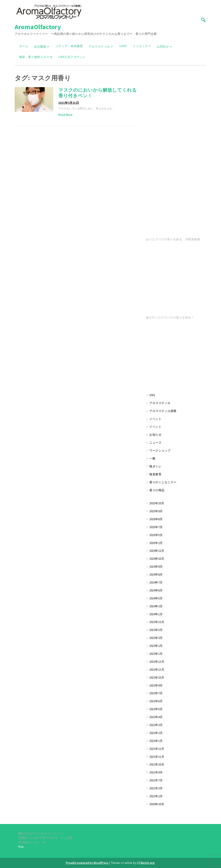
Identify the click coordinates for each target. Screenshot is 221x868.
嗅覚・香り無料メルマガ (36, 57)
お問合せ (163, 47)
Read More (66, 115)
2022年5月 (156, 709)
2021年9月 (156, 772)
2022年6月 (156, 701)
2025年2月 (156, 543)
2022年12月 (157, 662)
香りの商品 (157, 490)
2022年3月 (156, 725)
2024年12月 (157, 551)
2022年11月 (157, 670)
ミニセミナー (142, 46)
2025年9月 (156, 511)
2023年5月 (156, 630)
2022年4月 (156, 717)
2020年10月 (157, 804)
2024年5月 (156, 598)
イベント (155, 419)
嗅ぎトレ (155, 466)
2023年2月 (156, 646)
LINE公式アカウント (72, 57)
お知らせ (155, 435)
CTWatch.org (146, 863)
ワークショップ (160, 450)
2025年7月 (156, 527)
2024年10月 (157, 559)
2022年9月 (156, 685)
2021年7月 (156, 780)
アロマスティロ (99, 47)
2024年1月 (156, 614)
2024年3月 (156, 606)
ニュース (155, 443)
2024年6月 (156, 590)
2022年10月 (157, 678)
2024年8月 (156, 575)
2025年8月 (156, 519)
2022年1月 (156, 741)
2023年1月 (156, 654)
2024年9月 (156, 567)
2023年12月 (157, 622)
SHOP (123, 46)
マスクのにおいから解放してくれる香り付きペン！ (98, 93)
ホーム (24, 46)
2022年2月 (156, 733)
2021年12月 (157, 749)
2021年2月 (156, 796)
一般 (152, 458)
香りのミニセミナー (163, 482)
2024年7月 (156, 582)
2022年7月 (156, 693)
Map (21, 847)
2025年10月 (157, 503)
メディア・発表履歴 (69, 46)
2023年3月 (156, 638)
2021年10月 (157, 764)
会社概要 (40, 47)
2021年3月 (156, 788)
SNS (152, 395)
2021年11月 (157, 757)
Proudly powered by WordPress (87, 863)
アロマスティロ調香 (163, 411)
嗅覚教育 (155, 474)
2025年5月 (156, 535)
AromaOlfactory (38, 27)
